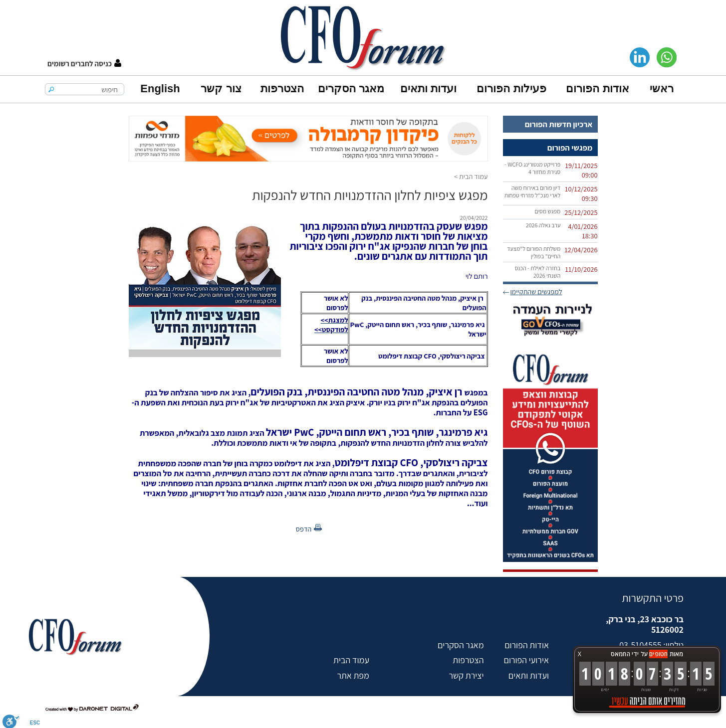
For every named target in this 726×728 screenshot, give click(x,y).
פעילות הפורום (511, 89)
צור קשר (221, 89)
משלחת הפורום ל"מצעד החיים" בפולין (534, 252)
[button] (84, 64)
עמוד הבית (474, 176)
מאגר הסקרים (351, 89)
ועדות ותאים (428, 89)
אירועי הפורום (526, 660)
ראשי (662, 89)
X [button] (580, 654)
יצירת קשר (466, 675)
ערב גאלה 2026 (543, 225)
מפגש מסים (547, 211)
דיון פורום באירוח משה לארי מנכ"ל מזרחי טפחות (533, 191)
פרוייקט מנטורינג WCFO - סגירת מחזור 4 (532, 168)
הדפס (304, 529)
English (160, 89)
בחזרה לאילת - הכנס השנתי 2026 (538, 272)
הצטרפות (282, 89)
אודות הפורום (597, 89)
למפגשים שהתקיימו (536, 291)
